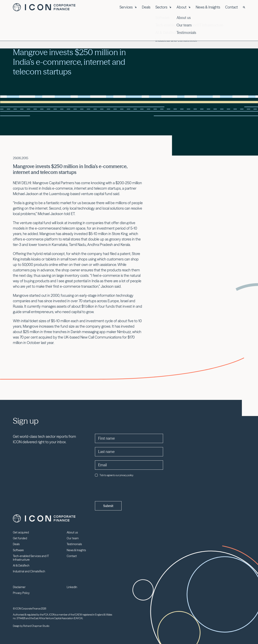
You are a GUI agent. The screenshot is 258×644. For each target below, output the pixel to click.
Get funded (20, 538)
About (184, 7)
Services (128, 7)
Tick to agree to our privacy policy (114, 475)
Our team (73, 538)
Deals (146, 7)
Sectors (163, 7)
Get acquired (21, 532)
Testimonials (74, 544)
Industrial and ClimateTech (29, 571)
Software (18, 550)
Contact (231, 7)
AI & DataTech (21, 566)
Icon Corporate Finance (44, 7)
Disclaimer (19, 587)
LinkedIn (72, 587)
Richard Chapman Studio (36, 626)
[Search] (244, 7)
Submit (108, 506)
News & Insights (208, 7)
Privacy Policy (21, 593)
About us (72, 532)
